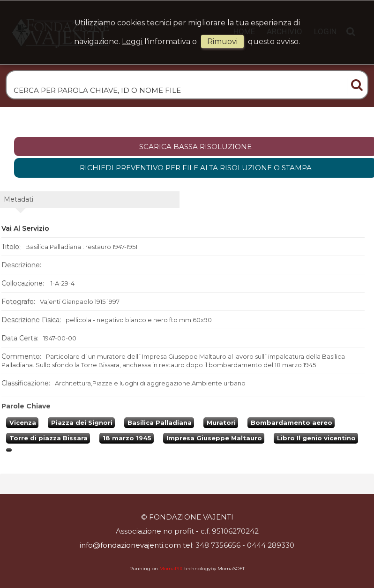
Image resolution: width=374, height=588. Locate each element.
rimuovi (222, 41)
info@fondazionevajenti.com (130, 545)
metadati (19, 199)
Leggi (132, 41)
